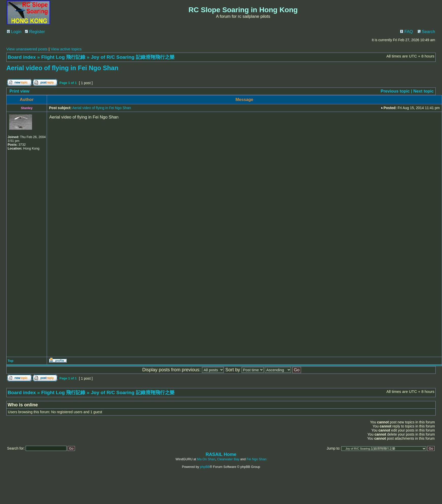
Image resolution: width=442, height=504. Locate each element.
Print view (19, 91)
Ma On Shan (206, 459)
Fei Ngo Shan (257, 459)
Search (426, 32)
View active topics (66, 49)
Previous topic (395, 91)
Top (11, 361)
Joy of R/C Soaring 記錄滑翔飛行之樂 (133, 57)
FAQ (406, 32)
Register (35, 32)
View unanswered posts (27, 49)
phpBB (205, 467)
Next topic (423, 91)
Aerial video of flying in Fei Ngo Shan (62, 68)
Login (14, 32)
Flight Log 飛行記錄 (63, 57)
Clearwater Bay (228, 459)
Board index (22, 57)
